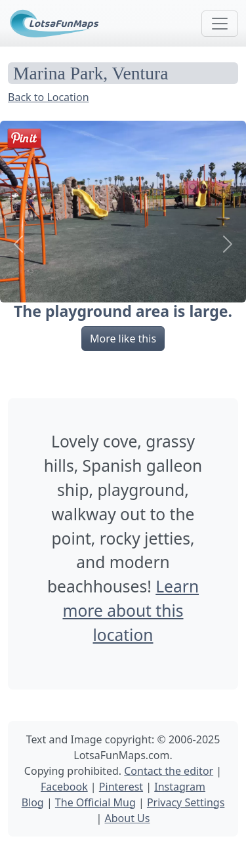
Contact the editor (169, 771)
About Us (128, 818)
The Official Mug (95, 802)
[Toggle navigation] (220, 24)
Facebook (64, 787)
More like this (123, 339)
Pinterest (121, 787)
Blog (33, 802)
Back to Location (49, 97)
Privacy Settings (186, 802)
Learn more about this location (131, 610)
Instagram (180, 787)
